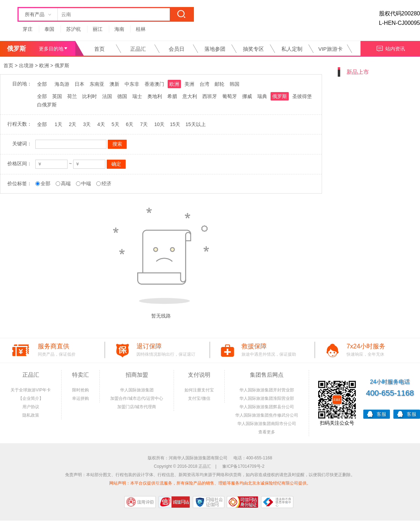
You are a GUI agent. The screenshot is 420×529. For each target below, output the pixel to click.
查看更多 (267, 432)
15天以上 (196, 124)
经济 (106, 183)
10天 (160, 124)
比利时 (90, 96)
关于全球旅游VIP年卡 (31, 390)
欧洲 (44, 65)
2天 (73, 124)
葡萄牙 (230, 96)
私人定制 (292, 49)
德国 (122, 96)
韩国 (234, 84)
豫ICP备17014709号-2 (243, 466)
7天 (144, 124)
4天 (101, 124)
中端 (86, 183)
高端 (66, 183)
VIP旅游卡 (330, 49)
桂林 (141, 29)
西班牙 (210, 96)
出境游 (26, 65)
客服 (377, 414)
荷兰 (72, 96)
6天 (129, 124)
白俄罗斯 (47, 105)
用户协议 (31, 407)
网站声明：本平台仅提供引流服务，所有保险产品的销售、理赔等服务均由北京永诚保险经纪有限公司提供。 (210, 483)
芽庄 (28, 29)
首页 (99, 49)
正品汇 (138, 49)
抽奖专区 (253, 49)
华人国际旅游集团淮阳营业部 (267, 398)
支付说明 (199, 375)
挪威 (247, 96)
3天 (87, 124)
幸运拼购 (80, 398)
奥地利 (155, 96)
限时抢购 (80, 390)
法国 (107, 96)
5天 (115, 124)
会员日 (177, 49)
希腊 (172, 96)
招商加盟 (137, 375)
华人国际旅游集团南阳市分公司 (267, 424)
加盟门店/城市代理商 (137, 407)
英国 (57, 96)
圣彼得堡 (302, 96)
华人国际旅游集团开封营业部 (267, 390)
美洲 (189, 84)
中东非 (132, 84)
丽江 (98, 29)
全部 (42, 84)
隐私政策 (31, 415)
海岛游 (62, 84)
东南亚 (97, 84)
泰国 (49, 29)
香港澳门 (154, 84)
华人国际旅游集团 (137, 390)
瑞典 (262, 96)
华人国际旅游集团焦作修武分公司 (267, 415)
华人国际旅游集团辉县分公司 (267, 407)
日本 (79, 84)
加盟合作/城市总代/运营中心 (137, 398)
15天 (175, 124)
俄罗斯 (62, 65)
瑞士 (137, 96)
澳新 (114, 84)
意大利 (190, 96)
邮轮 (219, 84)
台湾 (204, 84)
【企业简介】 (31, 398)
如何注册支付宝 (199, 390)
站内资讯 (390, 48)
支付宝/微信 (199, 398)
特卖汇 (80, 375)
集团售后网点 (267, 375)
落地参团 (215, 49)
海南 (119, 29)
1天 (58, 124)
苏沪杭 (73, 29)
